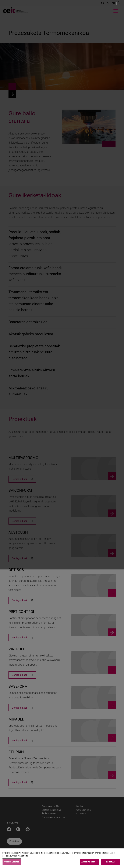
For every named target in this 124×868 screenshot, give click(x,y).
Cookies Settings (12, 862)
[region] (62, 858)
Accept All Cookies (89, 862)
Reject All (110, 862)
